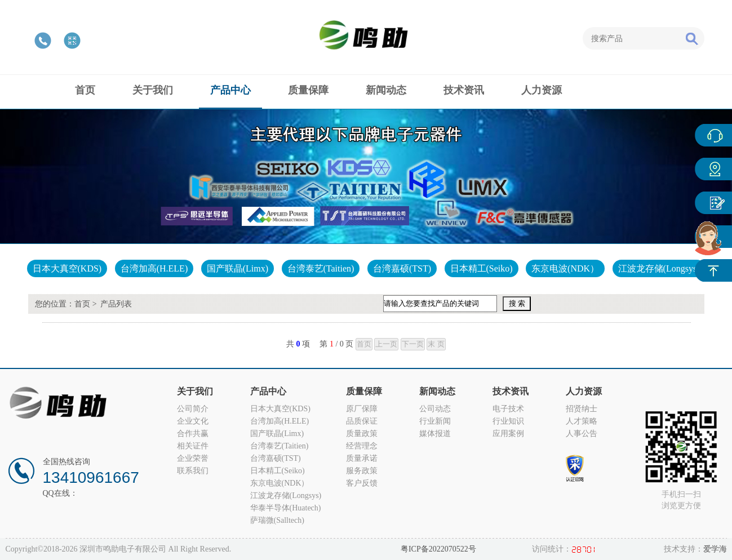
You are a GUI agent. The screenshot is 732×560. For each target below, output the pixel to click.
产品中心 (713, 169)
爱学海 (715, 549)
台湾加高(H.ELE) (154, 268)
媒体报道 (435, 434)
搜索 (691, 38)
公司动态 (435, 409)
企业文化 (193, 421)
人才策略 (582, 421)
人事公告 (582, 434)
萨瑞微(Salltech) (277, 520)
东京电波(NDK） (565, 268)
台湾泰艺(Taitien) (321, 268)
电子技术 (508, 409)
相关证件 (193, 446)
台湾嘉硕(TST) (402, 268)
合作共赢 (193, 434)
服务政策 (362, 471)
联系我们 (193, 471)
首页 (82, 304)
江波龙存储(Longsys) (659, 268)
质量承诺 (362, 458)
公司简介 (193, 409)
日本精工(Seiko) (482, 268)
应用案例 (508, 434)
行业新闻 (435, 421)
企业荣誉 (193, 458)
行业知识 (508, 421)
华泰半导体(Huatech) (286, 508)
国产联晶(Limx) (238, 268)
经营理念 (362, 446)
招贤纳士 (582, 409)
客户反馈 (362, 483)
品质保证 (362, 421)
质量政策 (362, 434)
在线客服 (713, 135)
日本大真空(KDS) (67, 268)
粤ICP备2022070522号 (438, 549)
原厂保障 (362, 409)
